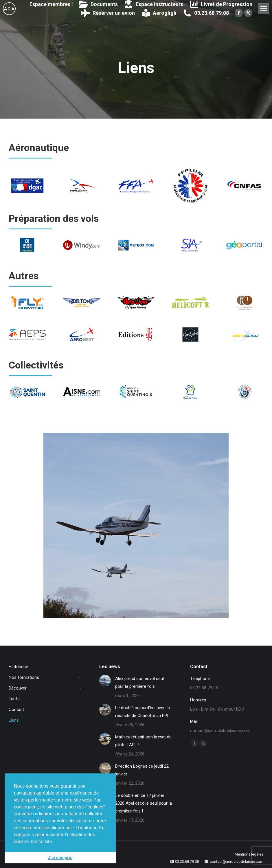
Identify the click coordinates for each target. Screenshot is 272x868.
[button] (56, 842)
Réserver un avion (108, 13)
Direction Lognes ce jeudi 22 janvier (142, 770)
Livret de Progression (221, 4)
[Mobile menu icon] (264, 9)
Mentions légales (249, 854)
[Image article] (105, 681)
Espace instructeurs (153, 4)
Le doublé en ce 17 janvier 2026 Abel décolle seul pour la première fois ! (144, 803)
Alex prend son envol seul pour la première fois (139, 682)
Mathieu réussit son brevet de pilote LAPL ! (143, 741)
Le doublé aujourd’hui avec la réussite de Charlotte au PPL (143, 712)
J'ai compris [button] (60, 858)
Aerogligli (158, 13)
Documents (98, 4)
